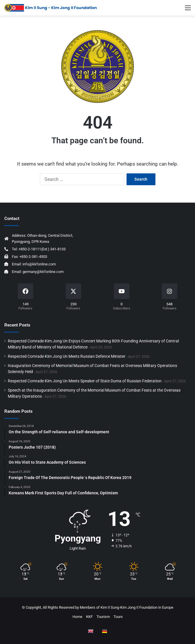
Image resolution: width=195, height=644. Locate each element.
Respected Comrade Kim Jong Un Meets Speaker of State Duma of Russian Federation (85, 381)
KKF (89, 617)
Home (77, 617)
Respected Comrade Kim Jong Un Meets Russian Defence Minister (67, 356)
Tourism (103, 617)
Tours (118, 617)
